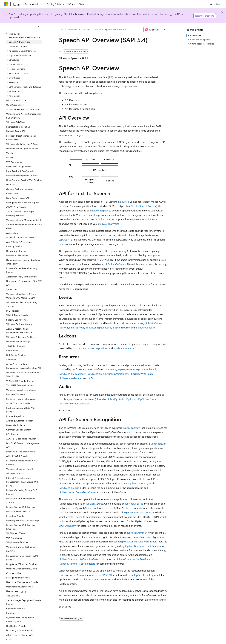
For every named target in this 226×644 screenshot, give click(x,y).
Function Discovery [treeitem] (16, 394)
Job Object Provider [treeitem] (16, 346)
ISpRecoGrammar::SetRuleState (133, 559)
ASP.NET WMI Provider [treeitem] (17, 456)
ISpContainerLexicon (84, 348)
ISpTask (92, 378)
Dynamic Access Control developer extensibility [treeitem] (23, 262)
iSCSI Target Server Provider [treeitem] (20, 630)
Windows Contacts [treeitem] (15, 473)
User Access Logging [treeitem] (16, 591)
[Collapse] (39, 27)
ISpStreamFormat (148, 399)
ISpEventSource (121, 327)
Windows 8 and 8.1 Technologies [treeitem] (22, 547)
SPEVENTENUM (67, 526)
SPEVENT (107, 575)
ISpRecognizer (158, 444)
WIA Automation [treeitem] (14, 538)
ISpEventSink (104, 327)
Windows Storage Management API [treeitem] (24, 220)
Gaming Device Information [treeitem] (20, 189)
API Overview (195, 35)
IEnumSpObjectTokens (117, 374)
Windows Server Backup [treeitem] (18, 342)
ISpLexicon (102, 348)
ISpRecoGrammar (137, 533)
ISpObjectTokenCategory (72, 374)
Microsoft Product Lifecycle (91, 14)
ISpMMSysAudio (116, 399)
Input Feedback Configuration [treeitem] (21, 171)
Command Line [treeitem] (14, 573)
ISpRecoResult (142, 575)
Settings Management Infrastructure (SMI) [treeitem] (24, 226)
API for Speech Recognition (201, 44)
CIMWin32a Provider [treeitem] (16, 207)
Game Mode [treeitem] (12, 194)
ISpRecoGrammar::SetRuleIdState (77, 564)
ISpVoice (124, 202)
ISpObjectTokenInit (146, 369)
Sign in (219, 4)
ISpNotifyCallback (145, 327)
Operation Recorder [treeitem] (16, 609)
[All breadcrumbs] (62, 30)
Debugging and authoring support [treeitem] (23, 203)
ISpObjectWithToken (142, 374)
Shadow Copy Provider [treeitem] (17, 320)
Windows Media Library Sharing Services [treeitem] (22, 304)
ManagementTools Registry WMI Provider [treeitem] (22, 558)
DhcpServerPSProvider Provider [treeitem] (22, 564)
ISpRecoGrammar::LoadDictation (143, 546)
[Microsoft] (6, 4)
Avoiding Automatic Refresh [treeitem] (20, 421)
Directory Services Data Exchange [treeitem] (23, 520)
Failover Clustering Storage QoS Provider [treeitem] (22, 492)
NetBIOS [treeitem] (10, 551)
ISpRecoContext (132, 428)
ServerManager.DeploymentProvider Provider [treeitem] (24, 602)
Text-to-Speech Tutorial (144, 206)
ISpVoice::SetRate (104, 219)
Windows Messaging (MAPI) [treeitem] (20, 469)
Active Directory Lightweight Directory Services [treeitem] (20, 214)
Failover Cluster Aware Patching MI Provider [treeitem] (23, 270)
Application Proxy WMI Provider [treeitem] (22, 277)
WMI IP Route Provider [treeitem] (17, 315)
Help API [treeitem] (10, 185)
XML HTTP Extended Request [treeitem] (20, 385)
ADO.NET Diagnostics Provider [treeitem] (21, 439)
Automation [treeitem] (12, 233)
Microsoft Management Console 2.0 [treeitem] (24, 176)
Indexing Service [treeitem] (14, 246)
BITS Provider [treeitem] (13, 434)
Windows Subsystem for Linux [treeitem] (21, 337)
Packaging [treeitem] (11, 613)
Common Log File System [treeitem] (19, 430)
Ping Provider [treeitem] (13, 351)
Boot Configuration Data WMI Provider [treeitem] (21, 410)
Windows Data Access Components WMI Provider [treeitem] (23, 374)
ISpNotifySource (154, 323)
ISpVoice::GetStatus (115, 264)
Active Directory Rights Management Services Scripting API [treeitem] (24, 366)
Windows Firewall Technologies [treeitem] (21, 390)
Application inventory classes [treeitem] (20, 237)
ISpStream (132, 399)
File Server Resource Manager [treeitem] (21, 399)
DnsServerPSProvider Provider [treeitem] (21, 452)
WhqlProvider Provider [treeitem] (17, 542)
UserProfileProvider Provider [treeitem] (20, 587)
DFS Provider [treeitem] (13, 311)
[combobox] (22, 34)
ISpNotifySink (66, 327)
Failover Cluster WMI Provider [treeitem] (21, 507)
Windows (72, 29)
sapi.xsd (63, 239)
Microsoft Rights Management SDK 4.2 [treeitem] (21, 500)
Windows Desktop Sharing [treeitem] (19, 324)
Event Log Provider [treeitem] (15, 516)
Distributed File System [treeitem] (17, 255)
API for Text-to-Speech (199, 40)
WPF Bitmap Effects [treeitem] (16, 533)
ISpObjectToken (95, 374)
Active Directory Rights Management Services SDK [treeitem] (19, 331)
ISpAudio (101, 399)
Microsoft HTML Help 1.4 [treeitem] (18, 511)
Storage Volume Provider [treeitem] (18, 578)
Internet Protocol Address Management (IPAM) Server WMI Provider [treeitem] (22, 482)
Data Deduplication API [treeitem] (18, 198)
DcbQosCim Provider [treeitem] (16, 626)
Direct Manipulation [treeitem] (16, 425)
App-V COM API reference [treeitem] (19, 242)
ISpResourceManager (71, 378)
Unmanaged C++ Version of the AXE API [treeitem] (24, 283)
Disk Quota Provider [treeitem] (16, 355)
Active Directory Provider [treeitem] (18, 403)
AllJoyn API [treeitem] (12, 289)
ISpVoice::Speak (100, 210)
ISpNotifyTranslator (86, 327)
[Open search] (211, 4)
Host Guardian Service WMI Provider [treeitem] (24, 180)
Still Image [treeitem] (11, 360)
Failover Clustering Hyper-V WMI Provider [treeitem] (22, 463)
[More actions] (164, 30)
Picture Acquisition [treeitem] (15, 416)
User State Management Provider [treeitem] (22, 582)
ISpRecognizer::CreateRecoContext (78, 492)
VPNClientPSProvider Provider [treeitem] (21, 381)
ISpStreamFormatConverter (74, 403)
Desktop (86, 29)
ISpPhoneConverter (124, 348)
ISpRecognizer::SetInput (133, 483)
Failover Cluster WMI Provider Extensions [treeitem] (21, 527)
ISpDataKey (111, 369)
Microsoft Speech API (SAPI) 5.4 (110, 29)
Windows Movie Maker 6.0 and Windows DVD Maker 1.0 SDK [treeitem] (21, 296)
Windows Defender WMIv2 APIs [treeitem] (22, 569)
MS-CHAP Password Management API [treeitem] (23, 445)
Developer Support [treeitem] (18, 46)
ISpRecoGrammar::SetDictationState (79, 559)
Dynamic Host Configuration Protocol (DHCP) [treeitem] (20, 620)
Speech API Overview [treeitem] (19, 42)
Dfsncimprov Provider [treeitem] (17, 251)
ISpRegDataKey (127, 369)
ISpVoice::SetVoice (109, 224)
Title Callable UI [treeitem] (14, 596)
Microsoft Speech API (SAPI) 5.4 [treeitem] (24, 37)
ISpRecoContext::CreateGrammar (138, 541)
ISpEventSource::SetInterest (139, 512)
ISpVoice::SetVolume (142, 219)
